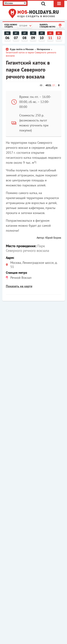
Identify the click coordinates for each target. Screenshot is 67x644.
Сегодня (23, 26)
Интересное (43, 49)
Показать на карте (19, 286)
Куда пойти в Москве (22, 49)
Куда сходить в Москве (36, 16)
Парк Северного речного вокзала (28, 248)
